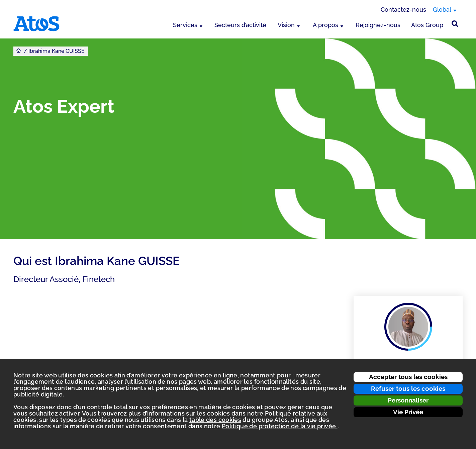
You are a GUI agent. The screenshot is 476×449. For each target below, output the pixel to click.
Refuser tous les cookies (408, 388)
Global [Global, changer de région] (442, 10)
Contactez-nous (403, 10)
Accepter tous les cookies (408, 377)
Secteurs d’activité (240, 25)
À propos (325, 25)
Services (185, 25)
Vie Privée (408, 412)
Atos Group (427, 25)
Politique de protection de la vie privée (280, 426)
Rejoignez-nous (378, 25)
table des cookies (215, 420)
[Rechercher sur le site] (455, 24)
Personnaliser (408, 400)
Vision (286, 25)
